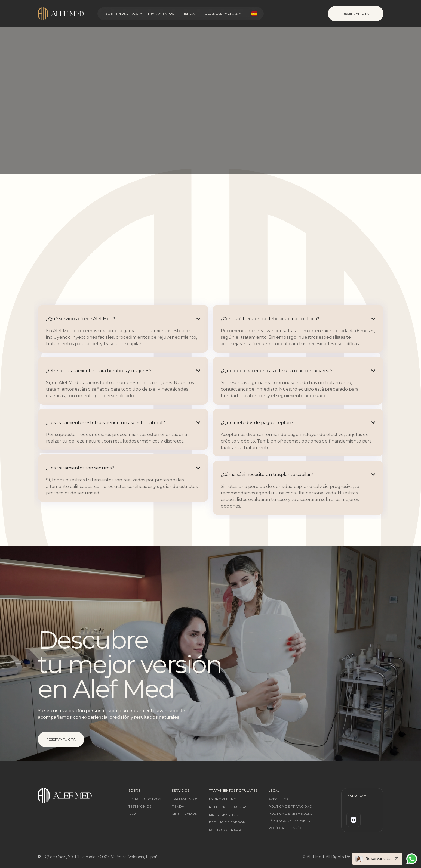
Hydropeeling (223, 799)
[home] (66, 14)
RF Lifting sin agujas (228, 807)
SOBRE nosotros (145, 799)
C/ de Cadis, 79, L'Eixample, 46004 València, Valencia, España (102, 857)
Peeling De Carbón (227, 822)
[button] (127, 14)
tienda (178, 807)
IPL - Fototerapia (225, 830)
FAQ (132, 814)
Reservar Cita (356, 13)
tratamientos (185, 799)
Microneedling (224, 815)
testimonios (140, 807)
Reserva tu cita (61, 739)
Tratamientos (161, 13)
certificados (184, 814)
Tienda (188, 13)
